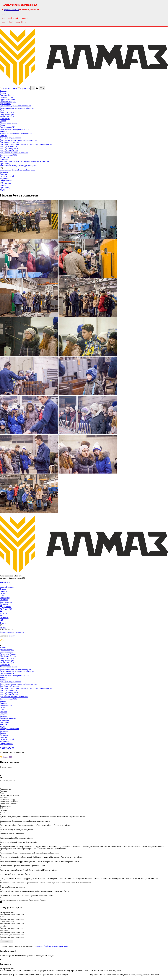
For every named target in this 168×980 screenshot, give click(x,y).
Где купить (4, 157)
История (4, 161)
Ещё (3, 168)
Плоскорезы (5, 119)
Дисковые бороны (7, 95)
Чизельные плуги (7, 116)
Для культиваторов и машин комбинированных (19, 140)
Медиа (16, 166)
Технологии (45, 161)
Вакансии (22, 170)
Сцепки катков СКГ (8, 127)
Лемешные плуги (7, 112)
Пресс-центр (5, 163)
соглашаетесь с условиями (79, 975)
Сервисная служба (7, 176)
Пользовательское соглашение (12, 632)
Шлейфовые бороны (8, 102)
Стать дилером (6, 602)
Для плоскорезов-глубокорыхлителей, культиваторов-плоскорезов (26, 144)
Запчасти (4, 131)
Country (11, 636)
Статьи (10, 166)
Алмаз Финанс (12, 170)
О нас (2, 596)
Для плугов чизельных (9, 151)
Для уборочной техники (9, 142)
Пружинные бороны (8, 99)
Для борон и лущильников (10, 138)
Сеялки (3, 121)
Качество (20, 161)
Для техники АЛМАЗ (8, 155)
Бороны (3, 93)
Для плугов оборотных (9, 148)
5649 (3, 18)
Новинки (17, 134)
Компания (4, 159)
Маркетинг (4, 178)
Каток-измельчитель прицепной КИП (15, 129)
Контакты (4, 172)
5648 (3, 15)
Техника (3, 91)
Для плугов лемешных (9, 146)
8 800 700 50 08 (7, 748)
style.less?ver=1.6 (11, 10)
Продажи (4, 174)
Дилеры (3, 733)
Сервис (3, 170)
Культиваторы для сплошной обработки (16, 106)
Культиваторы (6, 104)
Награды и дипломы (32, 161)
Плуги (2, 110)
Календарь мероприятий (28, 166)
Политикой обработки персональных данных (52, 946)
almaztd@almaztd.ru (8, 587)
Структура (11, 161)
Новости (4, 166)
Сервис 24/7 (6, 757)
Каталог (3, 134)
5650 (3, 22)
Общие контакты (7, 181)
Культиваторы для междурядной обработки (17, 108)
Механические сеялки (9, 123)
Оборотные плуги (7, 114)
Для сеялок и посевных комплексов (14, 153)
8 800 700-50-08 (5, 583)
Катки (2, 125)
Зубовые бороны (7, 97)
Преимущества (26, 134)
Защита (10, 134)
